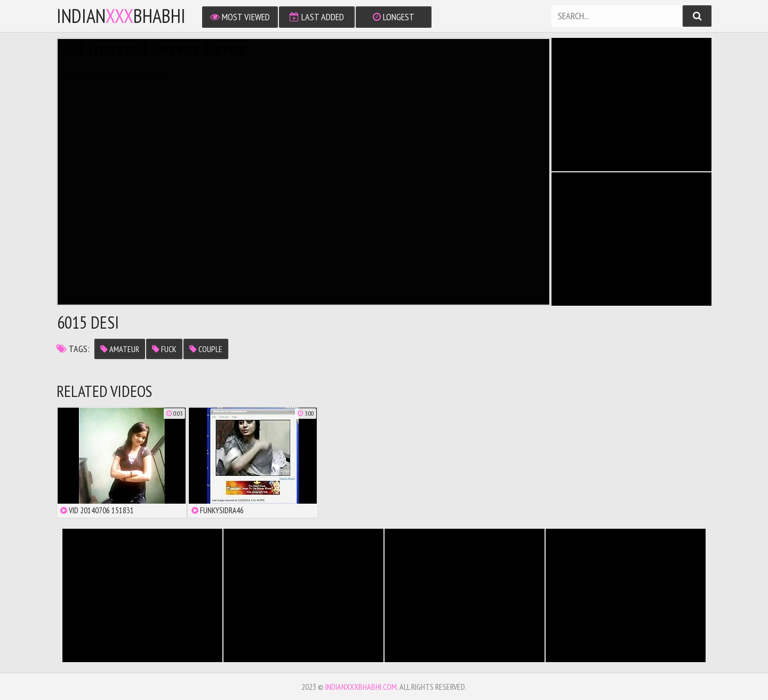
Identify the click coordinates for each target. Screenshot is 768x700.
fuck (164, 349)
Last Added (317, 17)
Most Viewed (240, 17)
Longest (394, 17)
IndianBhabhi (121, 16)
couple (206, 349)
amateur (120, 349)
